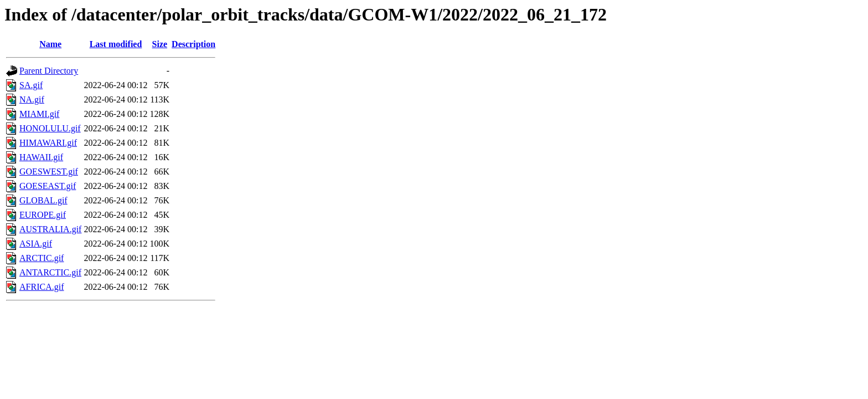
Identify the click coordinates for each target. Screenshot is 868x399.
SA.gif (31, 85)
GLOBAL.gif (43, 200)
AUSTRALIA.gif (50, 229)
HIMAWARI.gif (48, 143)
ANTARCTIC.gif (50, 272)
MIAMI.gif (39, 114)
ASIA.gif (36, 244)
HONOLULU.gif (50, 128)
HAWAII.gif (41, 157)
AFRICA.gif (42, 287)
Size (160, 44)
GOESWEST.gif (49, 172)
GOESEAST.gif (48, 186)
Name (50, 44)
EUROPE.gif (43, 215)
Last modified (116, 44)
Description (193, 44)
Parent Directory (49, 71)
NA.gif (32, 99)
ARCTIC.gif (42, 258)
